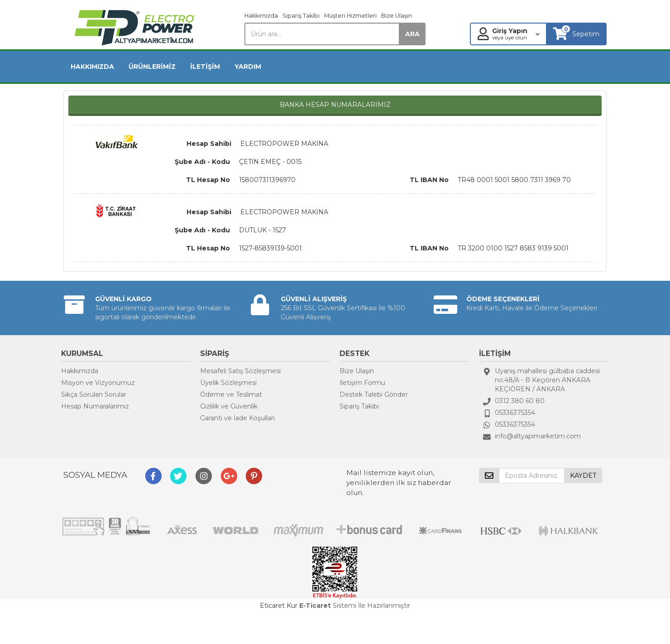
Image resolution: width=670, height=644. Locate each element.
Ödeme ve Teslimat (231, 394)
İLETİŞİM (205, 67)
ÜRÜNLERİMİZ (152, 67)
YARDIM (248, 67)
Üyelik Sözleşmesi (228, 383)
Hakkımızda (261, 16)
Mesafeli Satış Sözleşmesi (240, 371)
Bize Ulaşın (397, 16)
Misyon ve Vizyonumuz (98, 383)
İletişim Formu (362, 383)
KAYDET (583, 476)
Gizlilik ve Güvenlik (229, 406)
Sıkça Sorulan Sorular (94, 394)
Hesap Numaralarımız (95, 406)
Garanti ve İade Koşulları (237, 418)
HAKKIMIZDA (92, 67)
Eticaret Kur (279, 606)
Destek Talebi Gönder (374, 394)
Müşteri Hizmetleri (350, 16)
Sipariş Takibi (301, 16)
